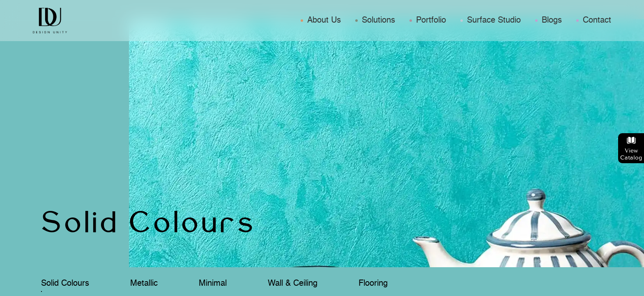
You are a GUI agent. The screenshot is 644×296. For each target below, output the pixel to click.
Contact (597, 21)
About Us (324, 21)
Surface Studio (494, 21)
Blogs (552, 21)
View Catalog (631, 148)
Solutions (378, 21)
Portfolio (431, 21)
